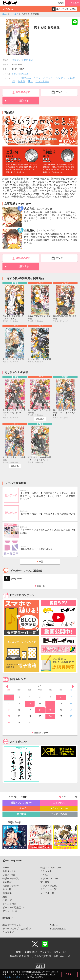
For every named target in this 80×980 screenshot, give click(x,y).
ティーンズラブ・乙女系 (15, 929)
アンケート (62, 92)
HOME (6, 868)
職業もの (26, 78)
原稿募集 (7, 893)
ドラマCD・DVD (59, 808)
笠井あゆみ (27, 60)
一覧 (41, 562)
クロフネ (7, 932)
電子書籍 (21, 814)
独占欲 (22, 81)
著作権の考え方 (18, 956)
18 (40, 710)
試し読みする (23, 92)
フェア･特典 (9, 875)
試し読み (40, 419)
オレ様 (71, 78)
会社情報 (29, 952)
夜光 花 (16, 60)
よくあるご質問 (40, 956)
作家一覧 (7, 900)
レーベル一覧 (47, 893)
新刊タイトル (9, 871)
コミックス (59, 803)
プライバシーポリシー (14, 977)
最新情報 (7, 882)
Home (5, 14)
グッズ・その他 (59, 814)
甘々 (30, 81)
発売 (61, 3)
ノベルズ (14, 14)
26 (50, 716)
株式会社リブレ (11, 925)
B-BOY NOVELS (20, 74)
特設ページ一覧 (11, 879)
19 (50, 710)
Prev (7, 686)
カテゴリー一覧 (69, 797)
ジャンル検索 (9, 904)
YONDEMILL (57, 929)
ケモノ (37, 78)
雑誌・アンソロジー (21, 803)
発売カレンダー (41, 733)
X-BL (53, 925)
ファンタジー (42, 81)
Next (73, 686)
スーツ (15, 78)
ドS (14, 81)
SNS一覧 (41, 586)
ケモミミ (48, 78)
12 (50, 704)
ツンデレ (60, 78)
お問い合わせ (61, 956)
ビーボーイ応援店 (12, 908)
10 (30, 704)
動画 (5, 897)
